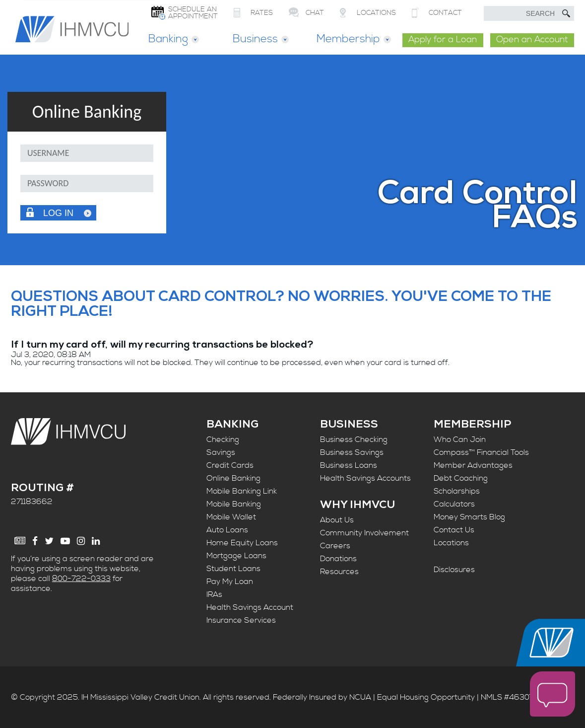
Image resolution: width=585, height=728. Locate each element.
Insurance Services (241, 620)
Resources (339, 572)
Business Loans (349, 465)
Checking (223, 439)
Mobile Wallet (231, 517)
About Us (337, 520)
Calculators (454, 504)
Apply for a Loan (443, 40)
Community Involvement (364, 533)
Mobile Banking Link (242, 491)
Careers (335, 546)
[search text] (529, 13)
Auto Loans (227, 530)
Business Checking (354, 439)
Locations (451, 543)
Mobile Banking (234, 504)
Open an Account (532, 40)
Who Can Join (460, 439)
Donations (338, 559)
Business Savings (352, 452)
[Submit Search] (566, 13)
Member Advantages (473, 465)
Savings (221, 452)
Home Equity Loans (242, 543)
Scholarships (457, 491)
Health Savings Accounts (365, 478)
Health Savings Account (250, 607)
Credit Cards (230, 465)
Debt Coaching (461, 478)
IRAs (214, 594)
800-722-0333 (81, 579)
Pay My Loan (230, 582)
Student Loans (233, 569)
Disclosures (454, 570)
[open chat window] (552, 695)
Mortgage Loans (236, 556)
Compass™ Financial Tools (481, 452)
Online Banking (233, 478)
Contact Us (454, 530)
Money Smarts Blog (469, 517)
